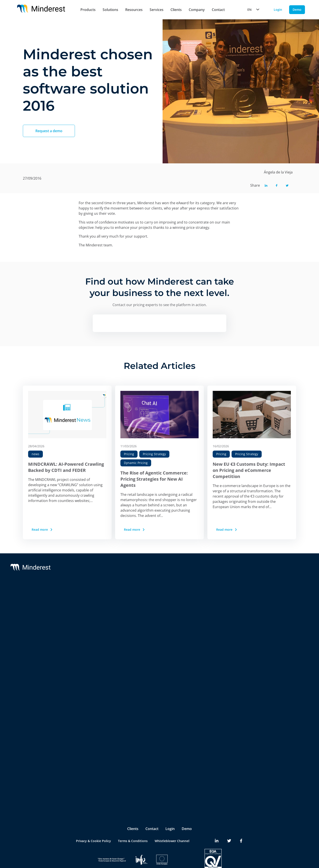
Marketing (83, 759)
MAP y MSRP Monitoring (93, 615)
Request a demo (49, 131)
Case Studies (273, 605)
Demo (187, 812)
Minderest (38, 596)
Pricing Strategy (154, 454)
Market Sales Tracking (91, 659)
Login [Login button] (278, 10)
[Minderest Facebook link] (241, 824)
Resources (134, 10)
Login (170, 812)
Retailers (82, 722)
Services (157, 10)
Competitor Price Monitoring (97, 606)
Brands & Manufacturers (93, 731)
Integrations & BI (159, 613)
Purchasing (83, 768)
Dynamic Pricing (136, 463)
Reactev (36, 605)
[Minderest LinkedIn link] (217, 824)
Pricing (129, 454)
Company (197, 10)
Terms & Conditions (133, 824)
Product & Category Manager (97, 777)
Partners (220, 605)
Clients (176, 10)
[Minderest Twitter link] (229, 824)
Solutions (110, 10)
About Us (220, 596)
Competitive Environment (94, 703)
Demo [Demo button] (297, 10)
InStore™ (82, 677)
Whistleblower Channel (172, 824)
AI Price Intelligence (90, 633)
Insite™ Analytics (88, 694)
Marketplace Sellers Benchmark (99, 668)
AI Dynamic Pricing (89, 624)
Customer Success (159, 605)
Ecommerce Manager (91, 786)
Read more (42, 530)
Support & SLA (157, 596)
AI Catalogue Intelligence (93, 642)
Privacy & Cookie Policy (93, 824)
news (35, 454)
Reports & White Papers (282, 613)
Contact (218, 10)
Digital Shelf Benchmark (93, 685)
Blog (267, 596)
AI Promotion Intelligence (94, 650)
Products (88, 10)
